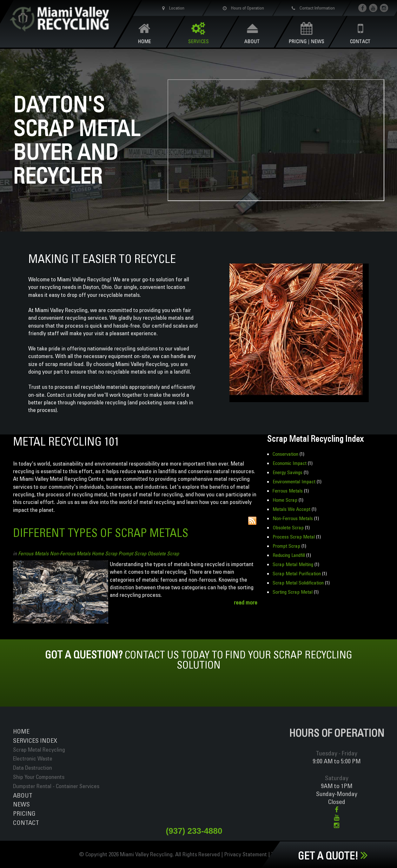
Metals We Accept (291, 509)
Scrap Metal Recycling (39, 750)
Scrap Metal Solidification (298, 583)
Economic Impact (290, 463)
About (23, 795)
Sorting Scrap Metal (293, 592)
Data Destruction (33, 768)
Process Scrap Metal (294, 537)
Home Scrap (104, 553)
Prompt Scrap (132, 553)
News (21, 804)
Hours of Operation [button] (242, 8)
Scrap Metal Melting (293, 564)
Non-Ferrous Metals (70, 553)
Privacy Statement (245, 854)
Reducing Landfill (289, 555)
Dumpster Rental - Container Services (56, 786)
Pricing (24, 813)
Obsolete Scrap (163, 553)
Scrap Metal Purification (297, 573)
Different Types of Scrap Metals (101, 533)
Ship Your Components (39, 777)
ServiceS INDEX (35, 740)
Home (21, 731)
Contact (26, 822)
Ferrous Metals (33, 553)
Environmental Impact (294, 481)
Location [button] (172, 8)
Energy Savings (288, 472)
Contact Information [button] (312, 8)
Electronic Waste (33, 758)
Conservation (285, 454)
